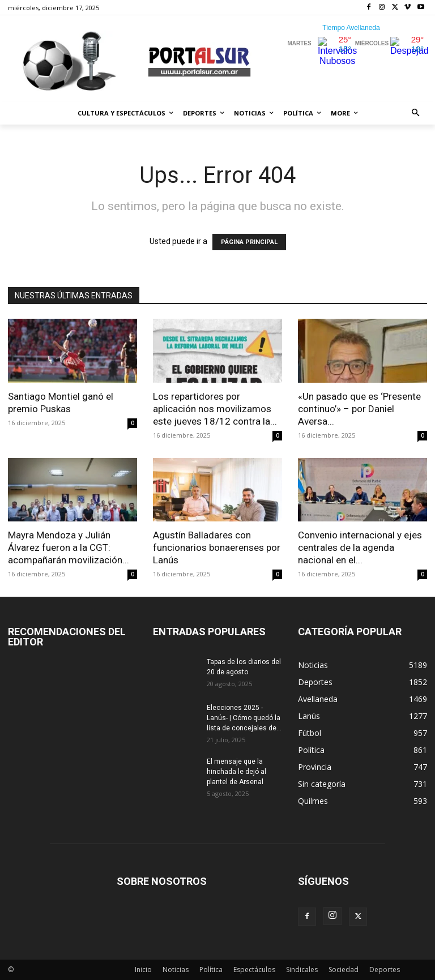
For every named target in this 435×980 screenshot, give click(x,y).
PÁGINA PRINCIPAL (249, 242)
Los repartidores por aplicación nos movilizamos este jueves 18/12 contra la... (215, 409)
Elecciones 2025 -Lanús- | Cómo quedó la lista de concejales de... (244, 718)
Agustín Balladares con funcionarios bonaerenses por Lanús (217, 547)
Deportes (385, 970)
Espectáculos (254, 970)
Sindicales (302, 970)
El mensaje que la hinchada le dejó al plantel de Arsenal (236, 772)
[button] (416, 114)
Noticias (176, 970)
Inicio (143, 970)
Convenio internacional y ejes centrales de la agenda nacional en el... (360, 547)
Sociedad (344, 970)
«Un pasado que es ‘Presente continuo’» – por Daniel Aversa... (359, 409)
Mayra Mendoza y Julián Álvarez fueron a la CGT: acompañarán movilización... (69, 547)
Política (211, 970)
